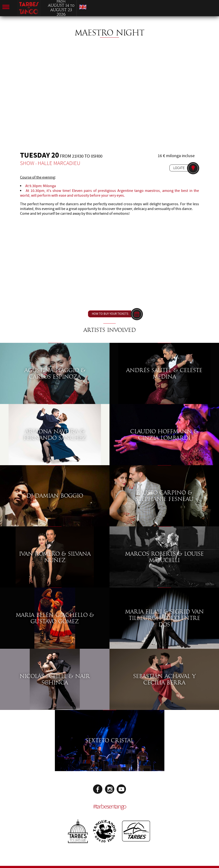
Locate (179, 168)
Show (27, 163)
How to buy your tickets (110, 314)
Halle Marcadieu (59, 163)
